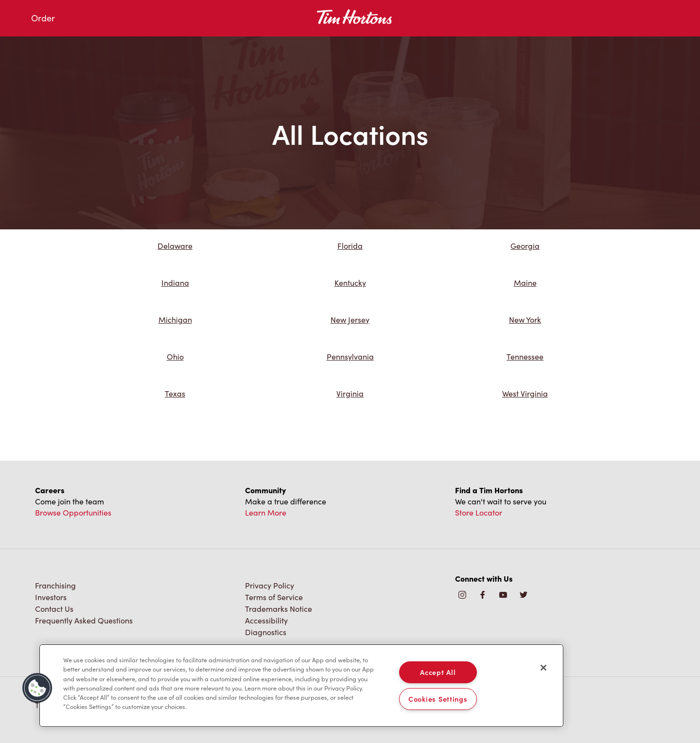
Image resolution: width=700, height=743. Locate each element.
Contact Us (54, 609)
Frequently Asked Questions (84, 620)
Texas (175, 393)
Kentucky (350, 283)
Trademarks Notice (279, 609)
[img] (524, 596)
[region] (301, 686)
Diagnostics (266, 632)
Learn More (266, 512)
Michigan (175, 320)
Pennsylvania (350, 356)
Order (43, 18)
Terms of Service (274, 597)
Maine (525, 283)
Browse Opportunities (73, 512)
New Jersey (350, 320)
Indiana (175, 283)
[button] (37, 688)
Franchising (55, 585)
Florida (350, 246)
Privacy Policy (270, 585)
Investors (51, 597)
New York (525, 320)
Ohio (175, 356)
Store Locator (479, 512)
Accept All (438, 672)
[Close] (543, 668)
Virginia (350, 393)
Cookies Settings (438, 699)
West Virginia (525, 393)
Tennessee (525, 356)
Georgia (525, 246)
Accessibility (266, 620)
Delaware (175, 246)
